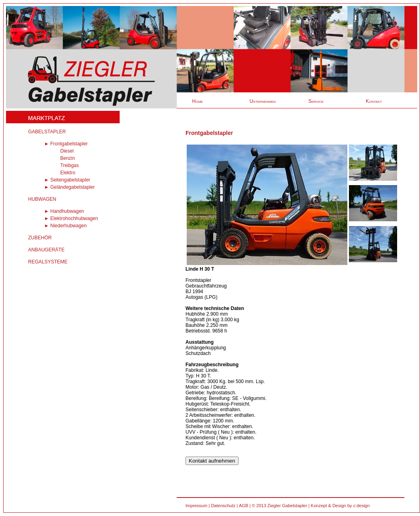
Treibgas (69, 165)
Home (198, 101)
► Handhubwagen (64, 211)
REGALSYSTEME (48, 262)
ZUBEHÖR (40, 238)
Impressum (196, 506)
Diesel (67, 151)
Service (316, 101)
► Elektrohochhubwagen (71, 218)
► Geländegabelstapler (69, 187)
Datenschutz (223, 506)
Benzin (68, 158)
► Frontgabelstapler (66, 144)
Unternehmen (262, 101)
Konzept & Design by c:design (340, 506)
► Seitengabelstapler (67, 180)
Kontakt (374, 101)
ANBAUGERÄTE (46, 250)
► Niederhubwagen (65, 226)
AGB (244, 506)
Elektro (68, 173)
